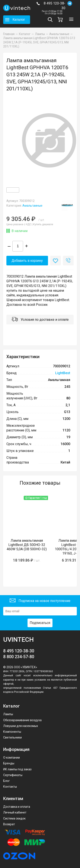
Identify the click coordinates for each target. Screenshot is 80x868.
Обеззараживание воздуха (22, 720)
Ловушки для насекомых (21, 726)
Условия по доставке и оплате (40, 320)
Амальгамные (32, 206)
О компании (12, 758)
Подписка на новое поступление (40, 601)
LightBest (63, 373)
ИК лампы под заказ (17, 769)
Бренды (9, 763)
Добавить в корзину (27, 261)
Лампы (8, 714)
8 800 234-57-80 (19, 657)
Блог (7, 781)
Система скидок (14, 818)
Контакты (10, 787)
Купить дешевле (43, 224)
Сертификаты (13, 775)
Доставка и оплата (17, 807)
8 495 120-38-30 (55, 6)
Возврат (9, 824)
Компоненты (12, 732)
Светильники (12, 737)
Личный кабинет (15, 812)
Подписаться (40, 623)
